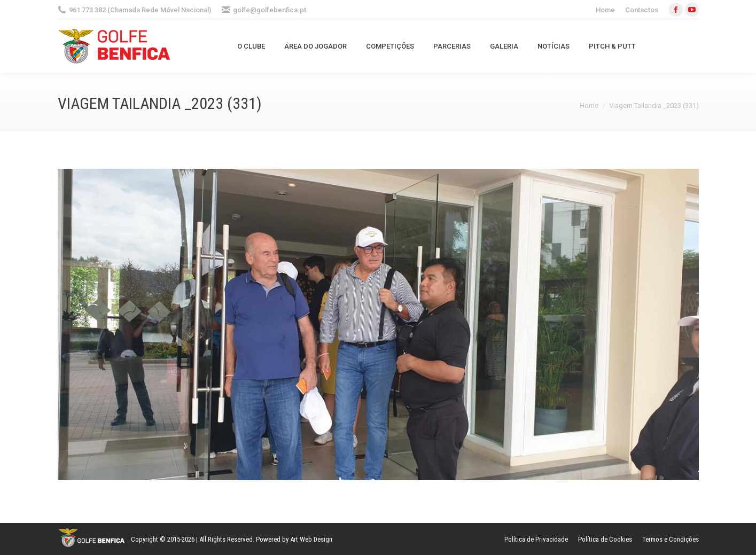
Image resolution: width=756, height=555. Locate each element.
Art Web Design (311, 539)
